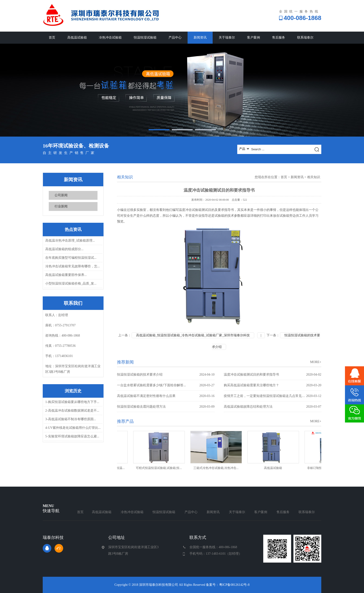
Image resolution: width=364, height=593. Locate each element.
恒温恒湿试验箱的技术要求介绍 (166, 375)
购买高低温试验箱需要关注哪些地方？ (273, 385)
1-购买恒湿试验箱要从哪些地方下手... (72, 402)
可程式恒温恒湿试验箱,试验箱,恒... (160, 468)
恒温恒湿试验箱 (145, 38)
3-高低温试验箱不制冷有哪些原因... (71, 419)
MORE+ (316, 362)
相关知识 (314, 177)
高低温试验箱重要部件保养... (66, 275)
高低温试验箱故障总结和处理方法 (273, 407)
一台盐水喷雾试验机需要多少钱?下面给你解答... (166, 385)
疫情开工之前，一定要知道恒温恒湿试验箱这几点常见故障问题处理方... (273, 396)
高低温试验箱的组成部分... (64, 249)
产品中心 (175, 38)
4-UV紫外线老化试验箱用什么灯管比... (73, 428)
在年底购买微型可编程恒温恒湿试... (71, 258)
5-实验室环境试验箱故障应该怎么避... (72, 436)
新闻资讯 (200, 38)
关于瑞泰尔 (227, 38)
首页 (52, 38)
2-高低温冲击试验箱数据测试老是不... (72, 411)
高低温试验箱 (77, 38)
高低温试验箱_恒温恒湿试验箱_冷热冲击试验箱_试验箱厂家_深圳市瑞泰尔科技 (193, 335)
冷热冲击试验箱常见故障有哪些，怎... (73, 266)
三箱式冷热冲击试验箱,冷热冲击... (217, 468)
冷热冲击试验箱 (110, 38)
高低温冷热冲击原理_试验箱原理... (70, 241)
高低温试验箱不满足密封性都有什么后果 (166, 396)
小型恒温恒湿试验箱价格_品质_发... (71, 283)
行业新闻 (61, 206)
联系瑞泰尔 (305, 38)
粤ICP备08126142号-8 (234, 585)
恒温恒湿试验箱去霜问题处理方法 (166, 407)
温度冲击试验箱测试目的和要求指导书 (273, 375)
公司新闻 (61, 195)
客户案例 (253, 38)
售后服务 (279, 38)
